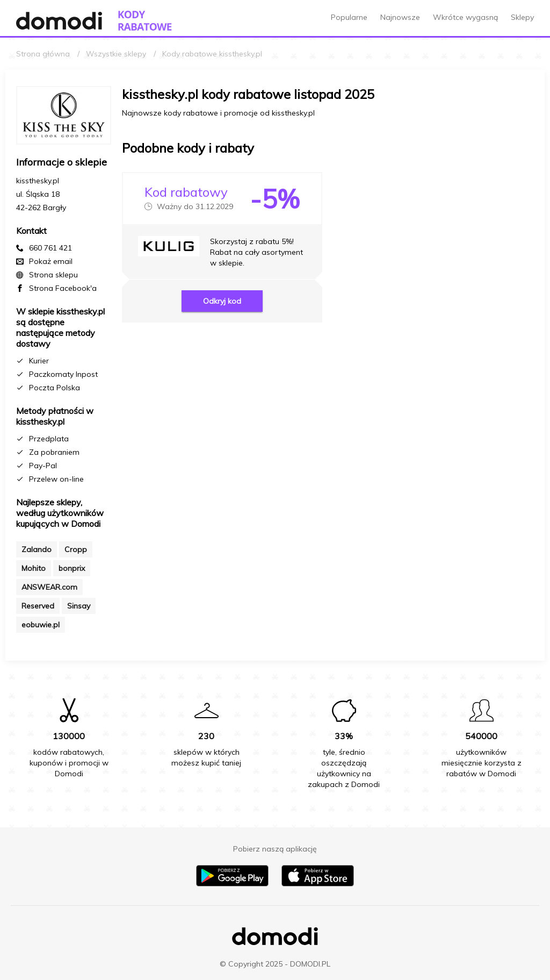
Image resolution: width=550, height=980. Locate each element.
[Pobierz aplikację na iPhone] (318, 884)
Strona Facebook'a (63, 288)
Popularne (349, 17)
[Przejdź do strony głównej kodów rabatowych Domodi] (145, 21)
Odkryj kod (222, 301)
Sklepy (522, 17)
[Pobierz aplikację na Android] (232, 884)
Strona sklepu (53, 275)
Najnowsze (400, 17)
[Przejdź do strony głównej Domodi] (59, 21)
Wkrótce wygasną (465, 17)
